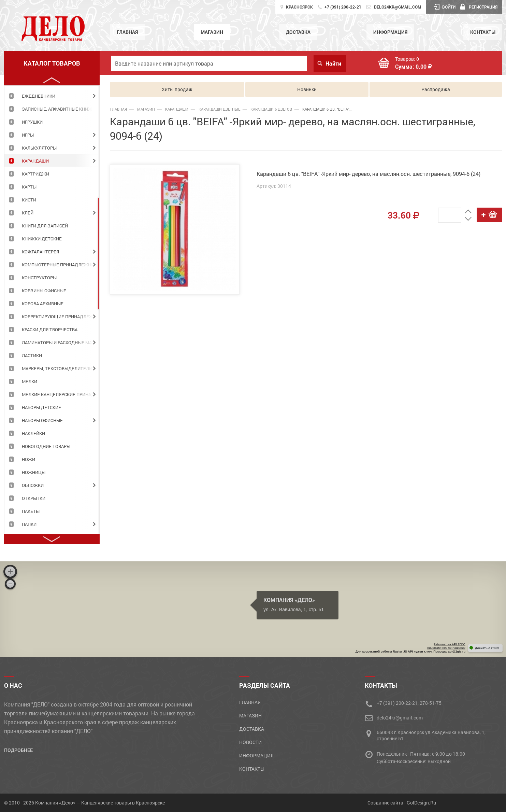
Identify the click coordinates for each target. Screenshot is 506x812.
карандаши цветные (219, 109)
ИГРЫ (28, 135)
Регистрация (479, 7)
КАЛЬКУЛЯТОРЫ (39, 148)
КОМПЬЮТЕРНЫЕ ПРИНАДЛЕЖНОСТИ (61, 265)
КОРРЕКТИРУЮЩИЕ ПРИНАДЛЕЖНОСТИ (61, 317)
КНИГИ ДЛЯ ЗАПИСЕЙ (45, 226)
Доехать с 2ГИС (487, 648)
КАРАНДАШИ (35, 161)
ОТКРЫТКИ (34, 498)
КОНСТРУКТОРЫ (39, 278)
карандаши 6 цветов (271, 109)
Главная (127, 32)
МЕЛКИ (30, 381)
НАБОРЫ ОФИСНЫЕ (42, 420)
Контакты (483, 32)
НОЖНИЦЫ (34, 472)
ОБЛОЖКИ (33, 485)
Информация (390, 32)
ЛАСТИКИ (32, 355)
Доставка (298, 32)
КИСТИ (29, 200)
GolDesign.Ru (421, 803)
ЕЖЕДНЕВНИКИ (39, 96)
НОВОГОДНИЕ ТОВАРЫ (46, 446)
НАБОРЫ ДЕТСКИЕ (41, 407)
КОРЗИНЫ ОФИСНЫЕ (44, 291)
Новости (250, 742)
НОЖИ (28, 459)
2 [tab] (99, 253)
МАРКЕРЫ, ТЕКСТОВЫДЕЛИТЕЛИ (57, 368)
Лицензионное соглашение (446, 648)
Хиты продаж (177, 89)
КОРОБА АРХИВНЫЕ (43, 304)
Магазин (212, 32)
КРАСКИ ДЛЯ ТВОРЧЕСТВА (50, 330)
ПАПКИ (29, 524)
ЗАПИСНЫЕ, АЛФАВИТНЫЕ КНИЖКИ (60, 109)
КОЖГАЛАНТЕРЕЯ (40, 252)
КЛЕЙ (28, 213)
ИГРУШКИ (32, 122)
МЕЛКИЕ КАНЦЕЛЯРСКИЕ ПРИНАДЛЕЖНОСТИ (61, 394)
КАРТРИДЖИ (35, 174)
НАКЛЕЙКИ (33, 433)
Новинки (307, 89)
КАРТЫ (29, 187)
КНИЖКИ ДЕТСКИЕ (42, 239)
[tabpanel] (52, 96)
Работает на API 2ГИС (450, 644)
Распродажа (436, 89)
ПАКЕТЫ (31, 511)
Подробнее (18, 750)
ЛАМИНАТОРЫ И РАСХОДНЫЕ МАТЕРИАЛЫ (61, 342)
